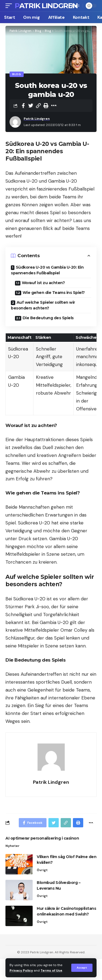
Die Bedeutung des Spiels (48, 318)
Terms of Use (51, 970)
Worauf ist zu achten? (43, 283)
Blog (17, 74)
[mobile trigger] (10, 6)
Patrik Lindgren (46, 6)
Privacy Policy (21, 970)
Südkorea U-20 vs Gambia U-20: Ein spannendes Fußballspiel (47, 270)
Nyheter (13, 846)
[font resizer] (75, 6)
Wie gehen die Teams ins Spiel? (54, 293)
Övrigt (42, 870)
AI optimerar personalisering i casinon (42, 838)
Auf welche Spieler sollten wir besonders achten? (43, 305)
